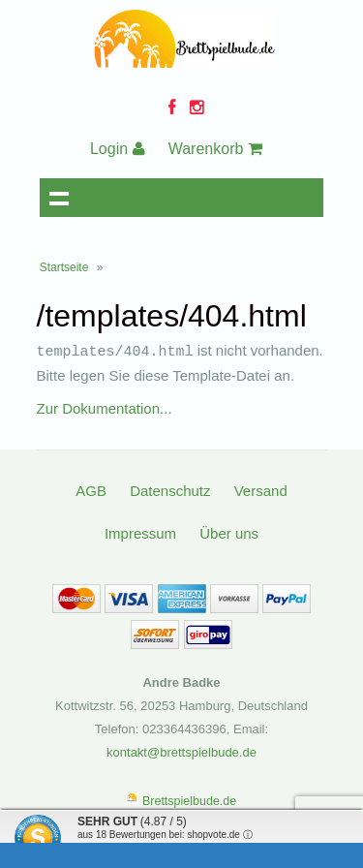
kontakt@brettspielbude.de (181, 751)
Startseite (64, 267)
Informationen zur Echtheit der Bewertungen (172, 847)
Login (118, 149)
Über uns (229, 532)
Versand (261, 490)
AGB (91, 490)
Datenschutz (170, 490)
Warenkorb (215, 149)
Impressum (140, 532)
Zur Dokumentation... (105, 407)
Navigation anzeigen (59, 198)
